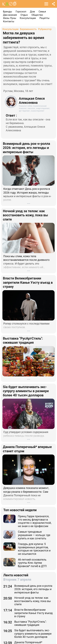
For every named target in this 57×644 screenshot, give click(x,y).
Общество (37, 15)
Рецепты (45, 18)
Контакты (9, 21)
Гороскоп (21, 12)
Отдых (24, 15)
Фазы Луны (10, 18)
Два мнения (10, 15)
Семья (42, 12)
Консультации (28, 18)
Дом (32, 12)
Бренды (8, 12)
